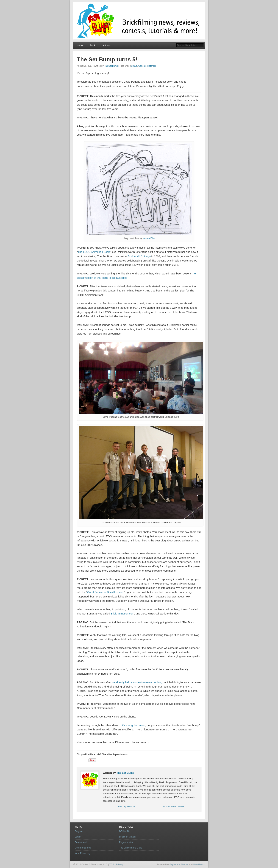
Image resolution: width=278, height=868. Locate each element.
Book (93, 45)
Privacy (120, 864)
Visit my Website (126, 806)
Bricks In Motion (127, 837)
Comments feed (83, 848)
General (142, 66)
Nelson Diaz (149, 238)
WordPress (199, 864)
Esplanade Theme (179, 864)
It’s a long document (133, 725)
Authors (106, 45)
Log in (78, 837)
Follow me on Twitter (174, 806)
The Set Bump (111, 66)
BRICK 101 (125, 831)
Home (80, 45)
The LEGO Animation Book (94, 252)
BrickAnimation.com (122, 614)
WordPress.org (82, 853)
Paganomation (127, 842)
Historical (151, 66)
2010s (134, 66)
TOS (112, 864)
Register (79, 831)
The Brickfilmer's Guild (131, 848)
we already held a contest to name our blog (137, 682)
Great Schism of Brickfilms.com (106, 592)
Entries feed (81, 842)
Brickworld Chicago (139, 256)
